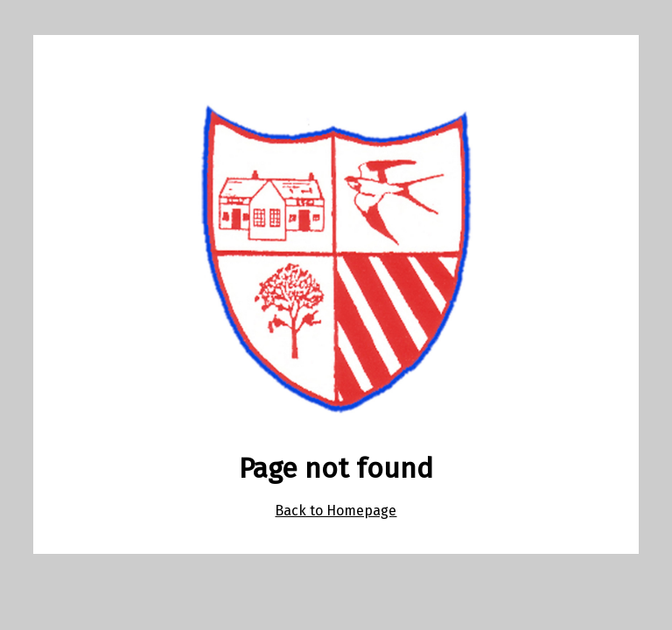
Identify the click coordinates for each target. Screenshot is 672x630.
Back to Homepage (336, 511)
